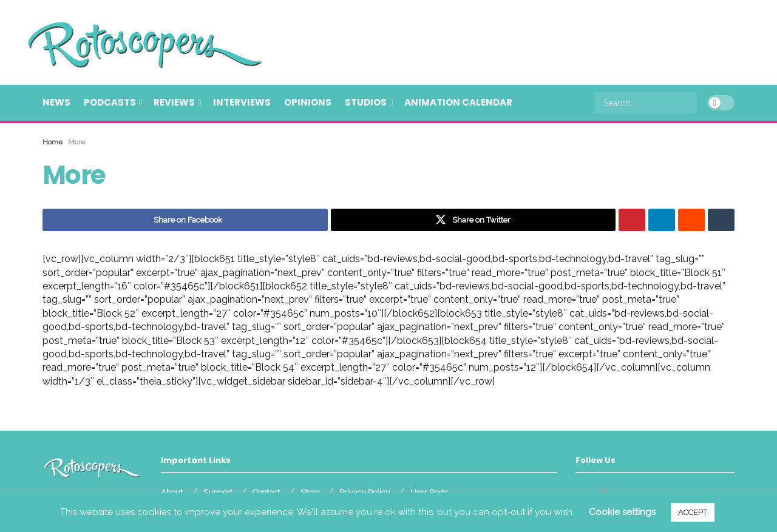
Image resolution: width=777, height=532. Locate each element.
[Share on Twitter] (473, 220)
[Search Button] (690, 103)
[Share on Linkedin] (662, 220)
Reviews (174, 102)
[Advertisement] (514, 41)
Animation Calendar (458, 102)
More (76, 142)
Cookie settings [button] (622, 512)
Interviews (242, 102)
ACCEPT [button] (693, 512)
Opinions (308, 102)
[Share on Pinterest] (632, 220)
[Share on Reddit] (691, 220)
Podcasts (110, 102)
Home (53, 142)
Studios (366, 102)
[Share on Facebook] (185, 220)
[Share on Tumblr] (721, 220)
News (56, 102)
